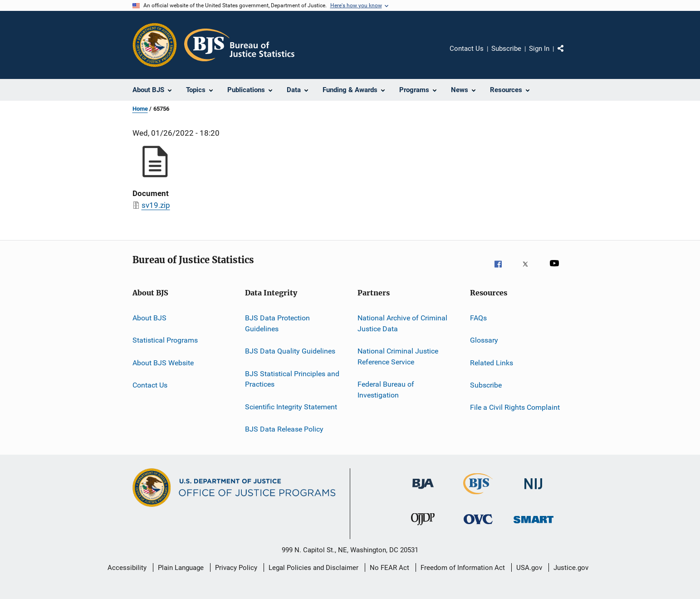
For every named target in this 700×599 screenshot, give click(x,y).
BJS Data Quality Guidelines (290, 351)
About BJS (149, 318)
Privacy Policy (236, 568)
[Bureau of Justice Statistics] (478, 496)
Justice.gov (571, 568)
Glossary (484, 340)
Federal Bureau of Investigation (386, 390)
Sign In (539, 49)
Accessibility (127, 568)
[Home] (239, 45)
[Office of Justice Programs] (155, 45)
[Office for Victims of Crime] (478, 529)
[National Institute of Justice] (534, 494)
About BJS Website (163, 363)
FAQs (478, 318)
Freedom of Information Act (463, 568)
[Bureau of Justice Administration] (423, 494)
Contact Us (467, 49)
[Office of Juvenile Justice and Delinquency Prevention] (423, 529)
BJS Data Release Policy (284, 429)
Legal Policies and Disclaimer (313, 568)
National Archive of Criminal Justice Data (402, 323)
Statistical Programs (165, 340)
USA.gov (529, 568)
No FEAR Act (389, 568)
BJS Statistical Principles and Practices (292, 379)
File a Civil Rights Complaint (515, 407)
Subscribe (506, 49)
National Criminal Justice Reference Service (398, 356)
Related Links (492, 363)
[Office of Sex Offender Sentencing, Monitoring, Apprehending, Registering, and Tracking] (534, 529)
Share (568, 55)
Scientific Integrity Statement (291, 406)
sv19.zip (156, 205)
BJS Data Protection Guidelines (277, 323)
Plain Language (181, 568)
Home (140, 109)
